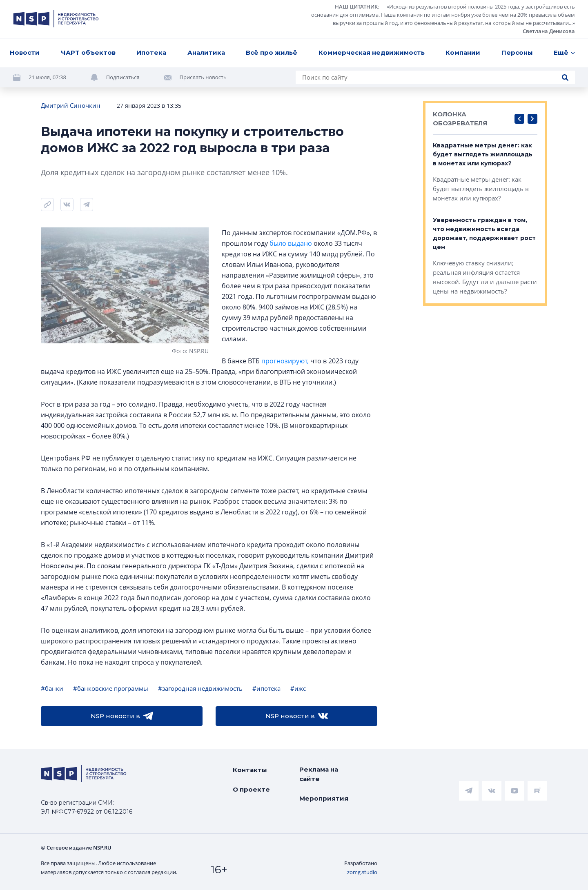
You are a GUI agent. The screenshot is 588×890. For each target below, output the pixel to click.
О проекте (251, 789)
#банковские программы (111, 688)
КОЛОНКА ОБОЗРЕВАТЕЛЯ (460, 119)
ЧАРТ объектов (88, 52)
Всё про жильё (272, 52)
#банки (52, 688)
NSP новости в (122, 716)
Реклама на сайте (319, 774)
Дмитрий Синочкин (71, 105)
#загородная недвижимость (200, 688)
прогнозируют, (285, 361)
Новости (25, 52)
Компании (463, 52)
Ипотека (151, 52)
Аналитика (206, 52)
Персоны (517, 52)
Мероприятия (324, 798)
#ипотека (266, 688)
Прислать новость (203, 77)
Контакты (250, 770)
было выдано (291, 243)
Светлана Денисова (549, 31)
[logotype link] (56, 19)
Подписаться (123, 77)
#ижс (298, 688)
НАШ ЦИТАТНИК (356, 7)
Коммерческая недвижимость (372, 52)
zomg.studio (362, 872)
